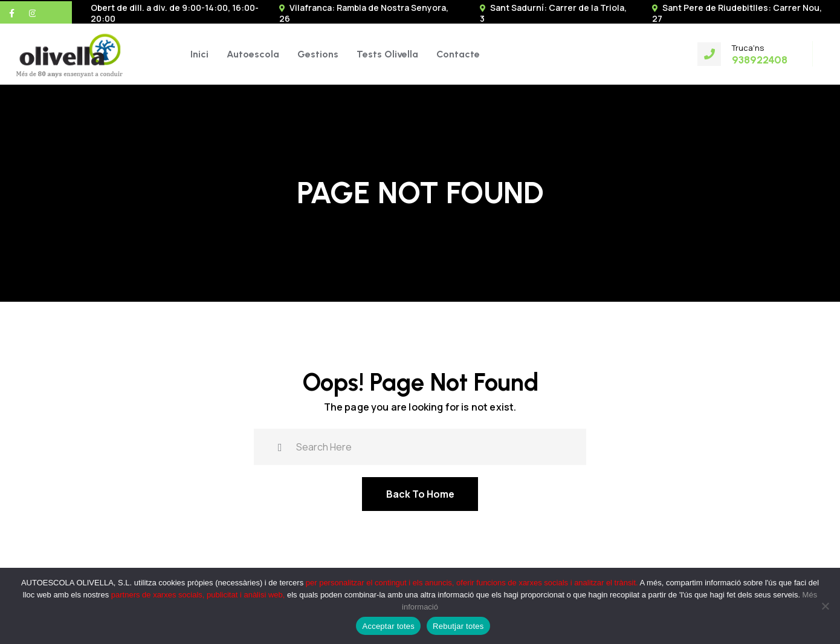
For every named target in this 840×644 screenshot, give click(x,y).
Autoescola (253, 54)
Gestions (318, 54)
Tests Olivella (387, 54)
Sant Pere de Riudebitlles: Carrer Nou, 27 (737, 13)
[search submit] (280, 446)
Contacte (458, 54)
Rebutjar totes (458, 626)
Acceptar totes (388, 626)
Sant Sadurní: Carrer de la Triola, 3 (553, 13)
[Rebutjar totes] (825, 606)
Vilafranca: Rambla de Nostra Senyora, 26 (364, 13)
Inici (199, 54)
